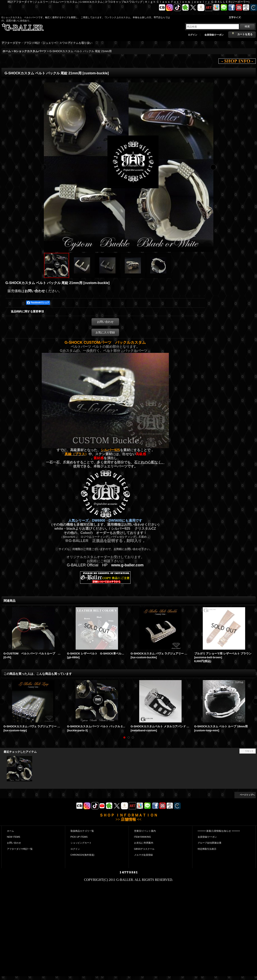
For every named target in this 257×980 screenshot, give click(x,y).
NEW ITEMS (14, 837)
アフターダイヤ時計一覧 (20, 849)
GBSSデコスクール (144, 849)
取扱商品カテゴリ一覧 (82, 831)
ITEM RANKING (143, 837)
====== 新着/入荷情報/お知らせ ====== (219, 831)
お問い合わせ (35, 291)
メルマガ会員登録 (143, 855)
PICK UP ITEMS (79, 837)
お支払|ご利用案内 (144, 843)
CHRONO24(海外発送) (83, 855)
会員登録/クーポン (214, 35)
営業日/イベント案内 (145, 831)
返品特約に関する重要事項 (27, 311)
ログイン (193, 35)
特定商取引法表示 (207, 849)
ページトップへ (247, 795)
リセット (249, 751)
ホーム (10, 831)
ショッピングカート (81, 843)
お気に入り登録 (105, 332)
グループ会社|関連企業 (210, 843)
